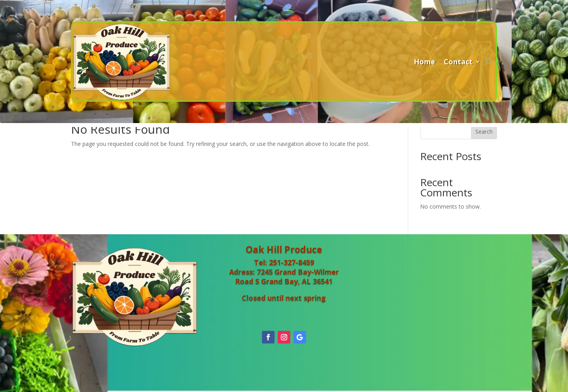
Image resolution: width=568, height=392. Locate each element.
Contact (458, 62)
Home (424, 62)
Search (484, 132)
